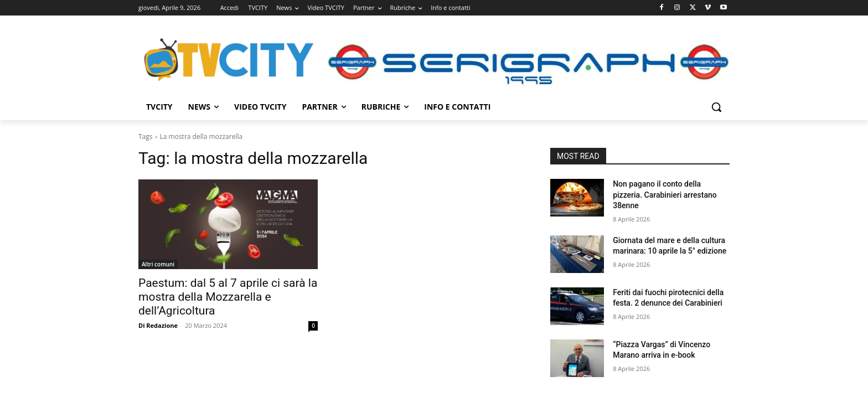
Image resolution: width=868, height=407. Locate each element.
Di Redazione (158, 325)
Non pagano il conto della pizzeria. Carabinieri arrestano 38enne (665, 195)
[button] (716, 107)
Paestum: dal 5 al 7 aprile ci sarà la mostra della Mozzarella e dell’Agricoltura (228, 297)
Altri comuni (158, 264)
